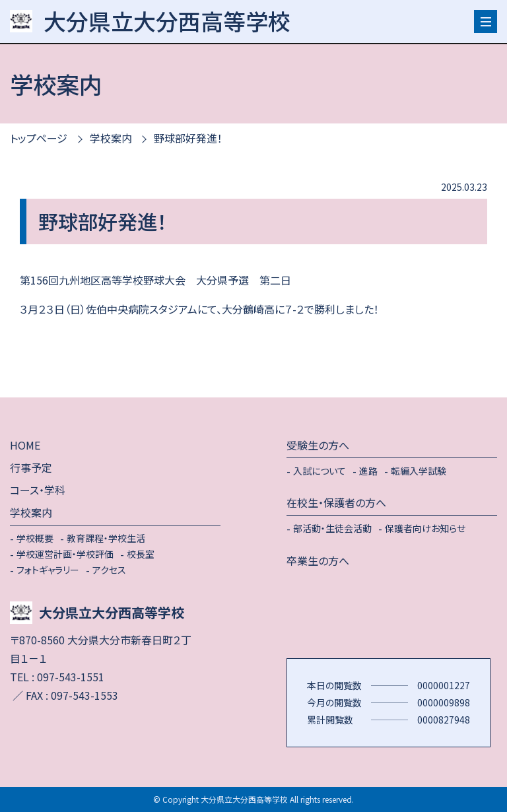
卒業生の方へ (318, 560)
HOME (25, 445)
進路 (368, 471)
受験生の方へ (318, 445)
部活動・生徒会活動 (332, 528)
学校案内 (111, 138)
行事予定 (31, 467)
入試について (320, 471)
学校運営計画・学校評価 (65, 554)
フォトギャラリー (48, 570)
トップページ (39, 138)
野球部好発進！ (188, 138)
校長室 (141, 554)
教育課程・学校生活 (106, 538)
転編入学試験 (419, 471)
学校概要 (35, 538)
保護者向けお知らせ (425, 528)
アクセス (109, 570)
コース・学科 (38, 490)
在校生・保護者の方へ (336, 502)
